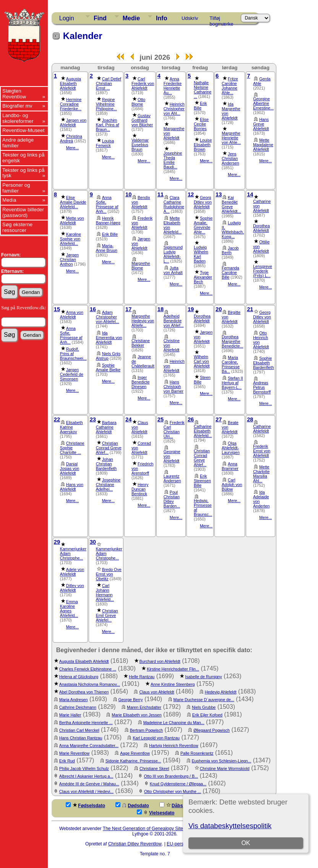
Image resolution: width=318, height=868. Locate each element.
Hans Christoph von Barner (174, 387)
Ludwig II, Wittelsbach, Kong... (233, 230)
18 (161, 309)
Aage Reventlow (135, 753)
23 (93, 419)
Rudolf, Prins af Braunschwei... (73, 354)
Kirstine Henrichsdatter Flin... (173, 669)
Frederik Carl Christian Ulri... (174, 429)
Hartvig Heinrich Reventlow (174, 746)
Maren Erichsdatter (144, 707)
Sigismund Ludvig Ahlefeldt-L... (173, 254)
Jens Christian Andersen (230, 158)
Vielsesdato (156, 813)
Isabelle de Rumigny (204, 677)
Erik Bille (200, 106)
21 (250, 309)
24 (128, 419)
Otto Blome (138, 102)
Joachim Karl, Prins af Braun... (108, 125)
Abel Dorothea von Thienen (84, 692)
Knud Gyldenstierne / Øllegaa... (178, 784)
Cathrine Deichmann (78, 707)
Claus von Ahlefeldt (157, 692)
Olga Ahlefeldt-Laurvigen (231, 448)
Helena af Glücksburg (79, 677)
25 (161, 419)
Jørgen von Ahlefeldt (73, 122)
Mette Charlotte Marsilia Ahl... (261, 474)
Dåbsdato (176, 805)
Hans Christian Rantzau (81, 738)
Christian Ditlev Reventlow (135, 844)
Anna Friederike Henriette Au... (173, 86)
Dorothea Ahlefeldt (261, 228)
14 (250, 194)
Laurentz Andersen (172, 478)
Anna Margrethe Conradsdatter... (89, 746)
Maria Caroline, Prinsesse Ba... (231, 364)
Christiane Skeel (154, 768)
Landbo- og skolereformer (18, 118)
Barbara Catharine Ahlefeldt (106, 427)
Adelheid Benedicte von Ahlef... (174, 321)
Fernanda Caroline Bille (230, 272)
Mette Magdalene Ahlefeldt (263, 145)
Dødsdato (132, 805)
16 (93, 309)
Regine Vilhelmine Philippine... (106, 104)
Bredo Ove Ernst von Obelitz (109, 574)
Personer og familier (16, 188)
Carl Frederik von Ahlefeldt (143, 83)
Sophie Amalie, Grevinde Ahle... (203, 225)
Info (161, 18)
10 (128, 194)
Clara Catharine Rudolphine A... (174, 204)
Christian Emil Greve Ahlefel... (107, 615)
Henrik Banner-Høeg (108, 220)
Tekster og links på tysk (23, 173)
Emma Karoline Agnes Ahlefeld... (69, 609)
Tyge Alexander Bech (203, 277)
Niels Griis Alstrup (108, 356)
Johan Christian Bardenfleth (106, 464)
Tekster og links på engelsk (23, 158)
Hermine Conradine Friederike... (71, 104)
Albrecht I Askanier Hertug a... (86, 776)
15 (57, 309)
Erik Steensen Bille (202, 481)
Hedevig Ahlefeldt (221, 692)
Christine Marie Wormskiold (225, 768)
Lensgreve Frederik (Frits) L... (263, 271)
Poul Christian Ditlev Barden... (172, 499)
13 (219, 194)
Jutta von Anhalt (173, 270)
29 (57, 542)
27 (219, 419)
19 (191, 309)
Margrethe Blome (141, 266)
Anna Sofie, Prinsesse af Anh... (107, 204)
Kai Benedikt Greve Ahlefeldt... (231, 204)
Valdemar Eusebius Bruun (140, 145)
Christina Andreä (71, 139)
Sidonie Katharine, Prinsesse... (133, 761)
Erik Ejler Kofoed (207, 715)
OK (246, 843)
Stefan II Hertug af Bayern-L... (232, 383)
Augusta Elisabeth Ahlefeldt (71, 83)
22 (57, 419)
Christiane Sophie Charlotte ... (72, 448)
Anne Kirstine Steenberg (173, 684)
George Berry (131, 700)
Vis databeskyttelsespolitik (230, 826)
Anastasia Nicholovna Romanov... (90, 684)
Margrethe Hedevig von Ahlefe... (143, 321)
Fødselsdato (85, 805)
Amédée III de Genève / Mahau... (89, 784)
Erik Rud (67, 761)
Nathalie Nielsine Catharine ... (203, 90)
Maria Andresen (74, 700)
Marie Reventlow (74, 753)
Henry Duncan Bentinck (140, 489)
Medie (131, 18)
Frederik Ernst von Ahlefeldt (262, 451)
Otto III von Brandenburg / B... (171, 776)
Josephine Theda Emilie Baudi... (173, 160)
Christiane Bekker (141, 343)
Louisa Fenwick (105, 143)
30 (93, 542)
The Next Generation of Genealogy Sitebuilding (151, 829)
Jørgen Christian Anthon (69, 259)
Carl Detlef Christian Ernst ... (109, 83)
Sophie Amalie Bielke (108, 367)
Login (67, 18)
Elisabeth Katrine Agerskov (71, 427)
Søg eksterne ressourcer (17, 227)
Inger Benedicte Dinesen (140, 382)
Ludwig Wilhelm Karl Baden (201, 254)
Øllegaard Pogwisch (212, 730)
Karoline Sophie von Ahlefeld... (71, 239)
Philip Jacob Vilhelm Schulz (84, 768)
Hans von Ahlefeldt (72, 487)
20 (219, 309)
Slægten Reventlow (14, 94)
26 (191, 419)
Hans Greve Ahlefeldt (261, 124)
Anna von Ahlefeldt (72, 315)
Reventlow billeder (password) (23, 212)
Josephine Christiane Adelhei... (108, 485)
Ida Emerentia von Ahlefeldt (109, 338)
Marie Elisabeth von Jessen (136, 715)
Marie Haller (70, 715)
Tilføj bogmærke (221, 20)
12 (191, 194)
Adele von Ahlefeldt (72, 572)
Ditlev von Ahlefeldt (72, 588)
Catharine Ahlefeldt (262, 429)
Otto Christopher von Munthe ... (173, 791)
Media (9, 200)
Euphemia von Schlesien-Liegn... (222, 761)
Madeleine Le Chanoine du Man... (174, 723)
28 (250, 419)
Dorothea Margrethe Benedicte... (232, 341)
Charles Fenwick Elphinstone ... (88, 669)
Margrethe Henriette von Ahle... (231, 138)
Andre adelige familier (18, 143)
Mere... (72, 148)
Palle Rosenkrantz (197, 753)
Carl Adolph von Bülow (232, 485)
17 (128, 309)
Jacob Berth (230, 250)
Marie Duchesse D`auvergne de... (204, 700)
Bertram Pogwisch (146, 730)
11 (161, 194)
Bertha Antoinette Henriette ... (86, 723)
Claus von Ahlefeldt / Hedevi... (86, 791)
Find (100, 18)
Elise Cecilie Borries (201, 124)
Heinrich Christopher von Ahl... (174, 109)
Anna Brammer (230, 466)
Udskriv (190, 18)
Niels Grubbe (204, 707)
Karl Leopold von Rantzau (156, 738)
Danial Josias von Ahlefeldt (70, 468)
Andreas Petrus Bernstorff (262, 387)
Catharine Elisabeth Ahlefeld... (203, 431)
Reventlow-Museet (23, 130)
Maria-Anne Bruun (107, 248)
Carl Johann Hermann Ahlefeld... (105, 592)
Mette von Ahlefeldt (72, 220)
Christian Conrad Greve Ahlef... (109, 448)
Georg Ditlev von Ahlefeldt (203, 202)
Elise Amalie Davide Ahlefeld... (73, 202)
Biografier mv (17, 106)
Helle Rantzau (142, 677)
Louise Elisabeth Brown (203, 145)
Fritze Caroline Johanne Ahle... (230, 86)
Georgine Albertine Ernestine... (263, 103)
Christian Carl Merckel (79, 730)
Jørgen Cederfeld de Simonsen (72, 374)
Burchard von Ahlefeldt (160, 661)
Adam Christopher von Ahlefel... (108, 317)
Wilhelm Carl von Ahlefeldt (202, 361)
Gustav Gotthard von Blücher (142, 120)
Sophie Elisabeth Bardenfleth (264, 363)
